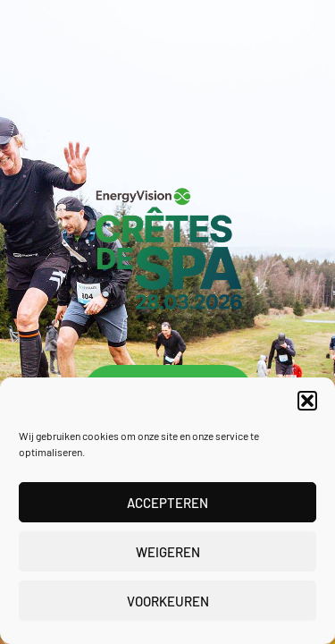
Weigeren (168, 552)
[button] (307, 401)
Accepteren (167, 503)
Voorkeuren (168, 601)
